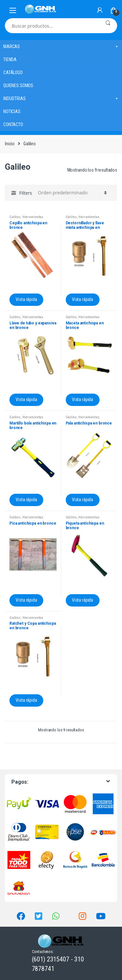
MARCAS (61, 46)
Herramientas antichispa (26, 219)
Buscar (108, 26)
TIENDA (10, 59)
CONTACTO (13, 124)
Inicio (10, 144)
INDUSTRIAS (61, 98)
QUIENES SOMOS (18, 85)
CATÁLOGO (13, 72)
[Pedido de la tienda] (71, 193)
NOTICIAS (12, 111)
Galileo (15, 217)
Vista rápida (26, 299)
